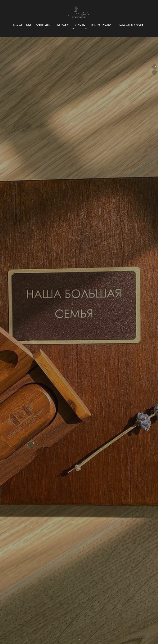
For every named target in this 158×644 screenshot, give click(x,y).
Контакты (85, 29)
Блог (29, 25)
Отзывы (72, 29)
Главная (18, 25)
